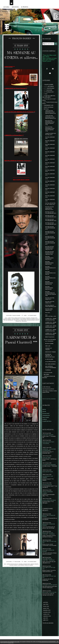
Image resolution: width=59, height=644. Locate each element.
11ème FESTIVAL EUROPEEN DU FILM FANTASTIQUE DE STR (50, 118)
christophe (11, 323)
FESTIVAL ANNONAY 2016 (50, 171)
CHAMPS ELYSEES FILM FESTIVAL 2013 (51, 135)
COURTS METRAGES (49, 108)
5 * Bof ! (46, 95)
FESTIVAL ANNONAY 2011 (50, 153)
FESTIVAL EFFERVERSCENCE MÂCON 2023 (49, 264)
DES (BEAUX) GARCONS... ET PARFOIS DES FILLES (50, 356)
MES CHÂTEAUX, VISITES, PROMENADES (51, 368)
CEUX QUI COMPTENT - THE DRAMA (49, 443)
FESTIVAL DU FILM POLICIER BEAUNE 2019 (51, 224)
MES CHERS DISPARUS (50, 365)
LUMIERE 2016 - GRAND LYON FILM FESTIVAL (51, 324)
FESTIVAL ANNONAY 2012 (50, 157)
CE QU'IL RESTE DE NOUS (49, 501)
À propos (25, 8)
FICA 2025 (48, 313)
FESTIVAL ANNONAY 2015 (50, 168)
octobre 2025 (46, 615)
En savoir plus (11, 643)
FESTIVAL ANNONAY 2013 (50, 160)
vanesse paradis (7, 325)
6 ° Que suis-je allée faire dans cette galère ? (49, 97)
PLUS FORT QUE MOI (48, 435)
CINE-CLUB (48, 347)
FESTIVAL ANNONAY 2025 (50, 201)
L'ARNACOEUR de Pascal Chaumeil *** (21, 347)
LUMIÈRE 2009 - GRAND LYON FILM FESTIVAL (51, 327)
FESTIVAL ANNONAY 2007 (50, 138)
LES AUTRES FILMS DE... (51, 362)
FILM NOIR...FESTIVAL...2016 (51, 316)
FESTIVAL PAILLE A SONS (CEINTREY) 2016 (51, 307)
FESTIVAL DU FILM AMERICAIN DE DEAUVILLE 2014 (49, 209)
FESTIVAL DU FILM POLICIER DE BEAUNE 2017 (50, 244)
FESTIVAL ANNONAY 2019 (50, 182)
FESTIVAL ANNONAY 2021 (50, 190)
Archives (15, 8)
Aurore (44, 551)
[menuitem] (7, 8)
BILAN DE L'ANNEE (16, 321)
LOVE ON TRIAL (47, 458)
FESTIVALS (46, 110)
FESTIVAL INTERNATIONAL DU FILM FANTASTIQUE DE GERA (51, 294)
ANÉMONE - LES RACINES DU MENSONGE (49, 450)
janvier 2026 (46, 609)
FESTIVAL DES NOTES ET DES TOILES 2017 (50, 205)
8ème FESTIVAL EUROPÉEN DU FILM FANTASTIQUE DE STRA (50, 123)
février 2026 (46, 607)
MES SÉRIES (46, 375)
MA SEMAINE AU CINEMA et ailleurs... (21, 58)
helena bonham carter (33, 326)
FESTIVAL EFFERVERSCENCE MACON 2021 (49, 259)
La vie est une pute (48, 373)
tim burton (17, 326)
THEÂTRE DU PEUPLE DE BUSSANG (49, 378)
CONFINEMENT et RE (49, 106)
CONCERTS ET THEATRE (49, 350)
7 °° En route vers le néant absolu (49, 100)
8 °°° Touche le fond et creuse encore (50, 103)
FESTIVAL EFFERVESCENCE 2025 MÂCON (50, 279)
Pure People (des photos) (48, 390)
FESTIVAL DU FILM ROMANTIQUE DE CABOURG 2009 (49, 254)
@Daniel (44, 525)
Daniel (44, 586)
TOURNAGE (48, 371)
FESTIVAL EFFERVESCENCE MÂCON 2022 (49, 289)
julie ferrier (23, 325)
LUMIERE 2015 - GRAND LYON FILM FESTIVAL (51, 320)
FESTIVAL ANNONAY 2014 (50, 164)
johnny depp (23, 326)
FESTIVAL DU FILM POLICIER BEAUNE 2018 (51, 221)
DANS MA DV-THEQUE (50, 353)
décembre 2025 (47, 611)
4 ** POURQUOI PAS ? (49, 93)
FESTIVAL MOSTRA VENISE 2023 (50, 303)
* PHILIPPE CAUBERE (48, 85)
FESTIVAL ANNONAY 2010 (50, 149)
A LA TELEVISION (49, 342)
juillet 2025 (46, 621)
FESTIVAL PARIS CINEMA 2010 (49, 310)
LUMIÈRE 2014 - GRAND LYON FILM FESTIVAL (51, 335)
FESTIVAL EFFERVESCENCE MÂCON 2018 (49, 284)
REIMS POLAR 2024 (50, 338)
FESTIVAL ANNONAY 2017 (50, 175)
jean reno (24, 327)
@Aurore (45, 516)
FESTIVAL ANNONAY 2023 (50, 193)
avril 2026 (46, 603)
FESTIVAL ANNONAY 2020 (50, 186)
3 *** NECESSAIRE (16, 572)
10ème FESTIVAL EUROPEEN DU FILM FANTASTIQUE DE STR (50, 113)
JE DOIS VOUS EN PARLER (50, 340)
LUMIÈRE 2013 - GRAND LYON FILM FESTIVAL (51, 331)
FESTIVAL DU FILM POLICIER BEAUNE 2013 (51, 217)
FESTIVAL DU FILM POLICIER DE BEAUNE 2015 (50, 234)
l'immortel (18, 327)
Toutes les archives (48, 624)
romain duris (34, 323)
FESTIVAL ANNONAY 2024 (50, 197)
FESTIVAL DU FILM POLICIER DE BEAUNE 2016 (50, 239)
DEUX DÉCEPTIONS (48, 472)
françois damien (31, 325)
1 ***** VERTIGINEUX (49, 87)
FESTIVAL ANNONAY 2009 (50, 146)
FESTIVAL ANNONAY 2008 (50, 142)
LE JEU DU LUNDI (49, 360)
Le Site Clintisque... (47, 388)
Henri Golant (46, 418)
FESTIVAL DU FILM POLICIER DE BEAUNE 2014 (50, 229)
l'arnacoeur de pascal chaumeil (22, 323)
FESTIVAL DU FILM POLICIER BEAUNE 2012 (51, 213)
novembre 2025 (47, 613)
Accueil (6, 8)
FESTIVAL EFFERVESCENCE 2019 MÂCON (50, 269)
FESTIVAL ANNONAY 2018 (50, 179)
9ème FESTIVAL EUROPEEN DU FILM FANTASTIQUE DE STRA (50, 130)
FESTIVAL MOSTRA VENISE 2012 (50, 299)
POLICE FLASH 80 (47, 485)
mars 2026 (46, 605)
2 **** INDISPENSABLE (49, 89)
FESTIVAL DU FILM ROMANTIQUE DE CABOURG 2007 (49, 249)
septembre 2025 (47, 617)
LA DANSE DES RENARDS (49, 465)
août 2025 (46, 619)
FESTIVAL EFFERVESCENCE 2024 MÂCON (50, 274)
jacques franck (16, 325)
